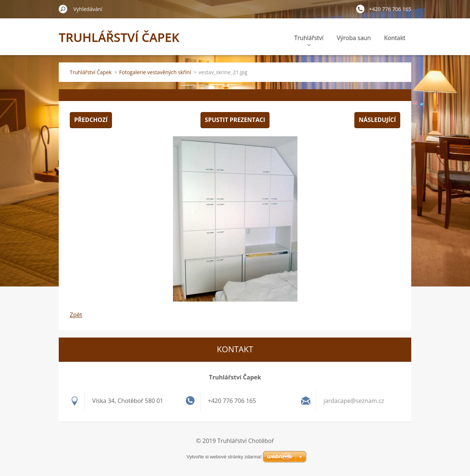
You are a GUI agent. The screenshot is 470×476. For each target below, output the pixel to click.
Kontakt (395, 38)
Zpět (76, 315)
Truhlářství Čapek (91, 72)
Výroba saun (354, 38)
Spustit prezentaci (235, 120)
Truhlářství (309, 40)
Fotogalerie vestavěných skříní (155, 72)
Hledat (63, 9)
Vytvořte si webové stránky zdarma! (224, 457)
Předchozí (91, 120)
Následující (377, 120)
